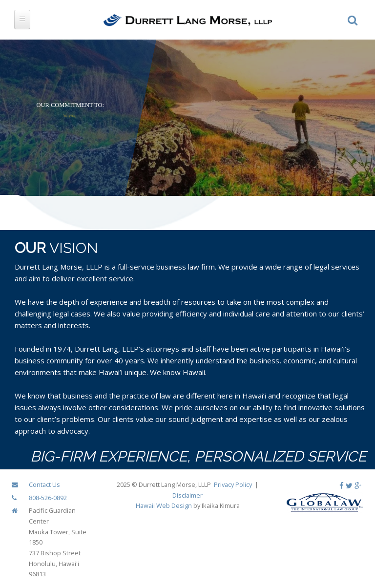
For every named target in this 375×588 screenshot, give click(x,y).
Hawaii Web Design (164, 505)
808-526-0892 (48, 498)
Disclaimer (187, 495)
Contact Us (44, 484)
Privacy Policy (233, 484)
